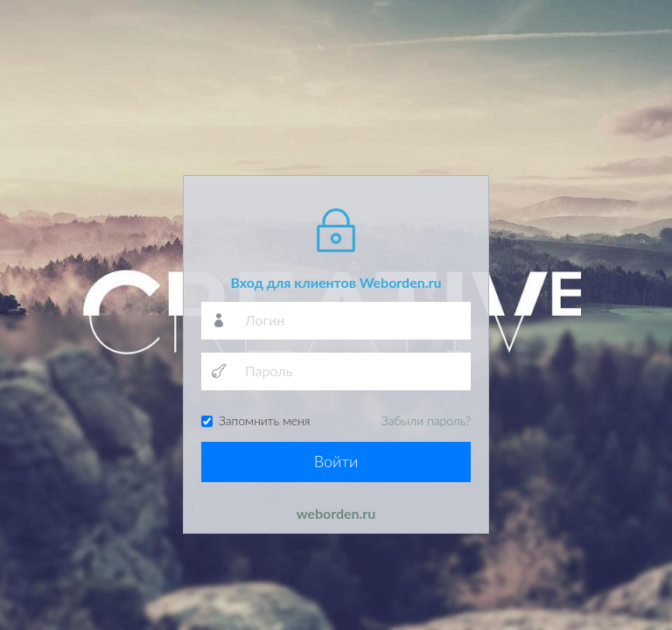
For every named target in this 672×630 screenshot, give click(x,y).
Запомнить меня (336, 421)
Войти (336, 461)
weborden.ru (336, 513)
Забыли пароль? (426, 420)
